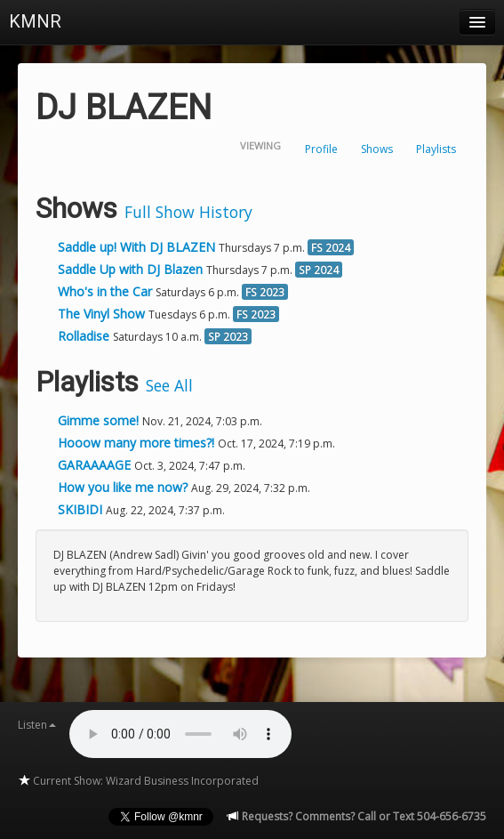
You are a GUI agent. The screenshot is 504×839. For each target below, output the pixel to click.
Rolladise (84, 336)
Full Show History (188, 212)
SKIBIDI (82, 509)
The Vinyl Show (101, 314)
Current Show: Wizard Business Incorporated (138, 781)
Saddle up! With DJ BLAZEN (136, 247)
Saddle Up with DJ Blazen (130, 269)
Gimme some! (100, 420)
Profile (321, 149)
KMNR (35, 21)
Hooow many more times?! (138, 443)
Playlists (436, 149)
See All (169, 385)
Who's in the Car (105, 291)
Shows (377, 149)
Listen (37, 725)
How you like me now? (124, 487)
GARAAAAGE (96, 465)
